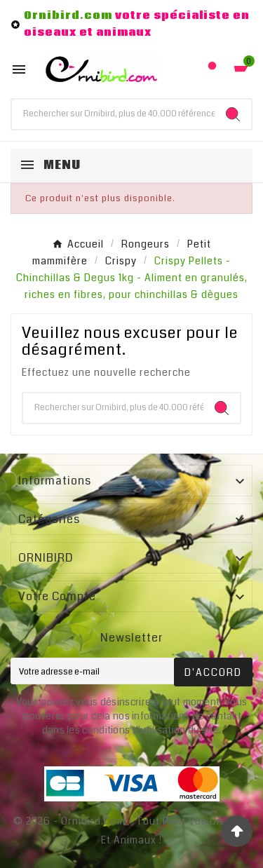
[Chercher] (113, 114)
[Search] (233, 114)
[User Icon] (212, 69)
